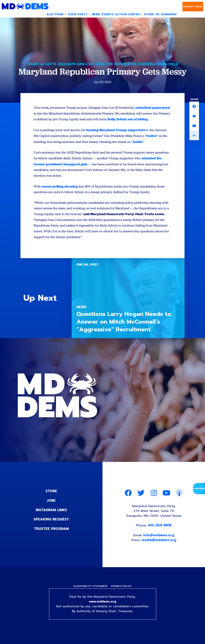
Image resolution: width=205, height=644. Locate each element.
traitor (153, 142)
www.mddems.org (102, 609)
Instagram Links (51, 516)
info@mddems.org (159, 542)
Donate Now (193, 7)
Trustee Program (51, 535)
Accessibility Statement (90, 594)
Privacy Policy (122, 594)
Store (51, 498)
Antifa (139, 148)
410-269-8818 (160, 532)
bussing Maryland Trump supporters (116, 136)
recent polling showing (60, 192)
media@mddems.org (159, 547)
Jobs (51, 507)
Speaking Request (51, 526)
